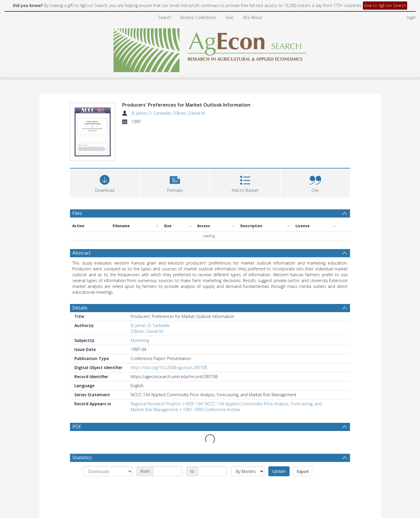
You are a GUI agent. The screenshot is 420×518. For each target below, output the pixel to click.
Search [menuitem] (164, 17)
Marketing (140, 341)
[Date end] (212, 472)
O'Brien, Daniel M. (189, 113)
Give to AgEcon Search (385, 5)
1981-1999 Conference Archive (211, 410)
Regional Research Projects (156, 405)
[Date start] (168, 472)
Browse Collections (198, 17)
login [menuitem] (411, 17)
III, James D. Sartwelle (151, 113)
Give (229, 17)
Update (279, 472)
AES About (252, 17)
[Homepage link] (210, 49)
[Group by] (108, 472)
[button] (175, 183)
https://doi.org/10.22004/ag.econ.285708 (169, 368)
